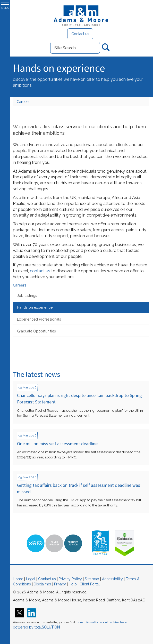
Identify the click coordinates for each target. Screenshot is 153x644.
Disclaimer (42, 584)
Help (73, 584)
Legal (31, 579)
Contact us (80, 34)
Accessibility (112, 579)
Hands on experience (35, 307)
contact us (40, 271)
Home (18, 579)
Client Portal (90, 584)
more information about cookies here (101, 622)
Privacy (60, 584)
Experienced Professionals (39, 319)
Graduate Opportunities (36, 331)
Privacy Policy (70, 579)
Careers (23, 102)
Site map (92, 579)
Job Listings (27, 296)
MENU (5, 6)
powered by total (36, 627)
